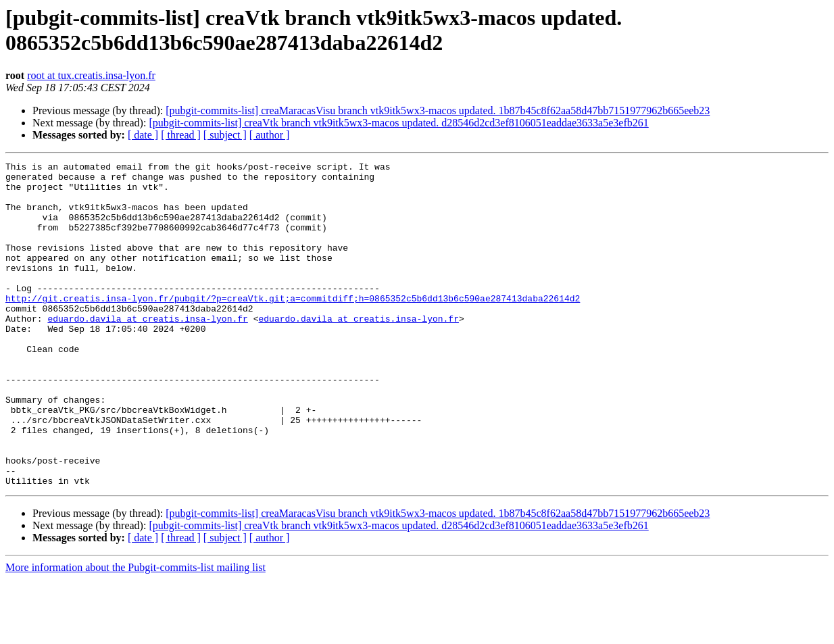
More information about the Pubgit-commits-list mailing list (136, 632)
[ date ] (143, 135)
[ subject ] (225, 135)
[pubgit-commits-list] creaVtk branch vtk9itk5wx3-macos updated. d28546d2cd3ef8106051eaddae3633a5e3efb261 (398, 123)
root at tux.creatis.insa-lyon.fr (91, 75)
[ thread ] (181, 135)
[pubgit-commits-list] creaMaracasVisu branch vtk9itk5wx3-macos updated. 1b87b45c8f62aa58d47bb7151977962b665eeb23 (438, 110)
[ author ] (270, 135)
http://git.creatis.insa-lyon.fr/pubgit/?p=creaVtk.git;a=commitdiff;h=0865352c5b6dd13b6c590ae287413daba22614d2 (293, 326)
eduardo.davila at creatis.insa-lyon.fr (147, 351)
